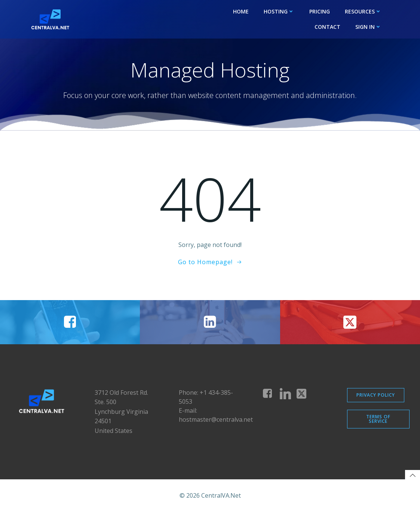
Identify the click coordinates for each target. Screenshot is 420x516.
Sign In (369, 27)
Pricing (320, 11)
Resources (364, 11)
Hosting (279, 11)
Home (241, 11)
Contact (328, 27)
